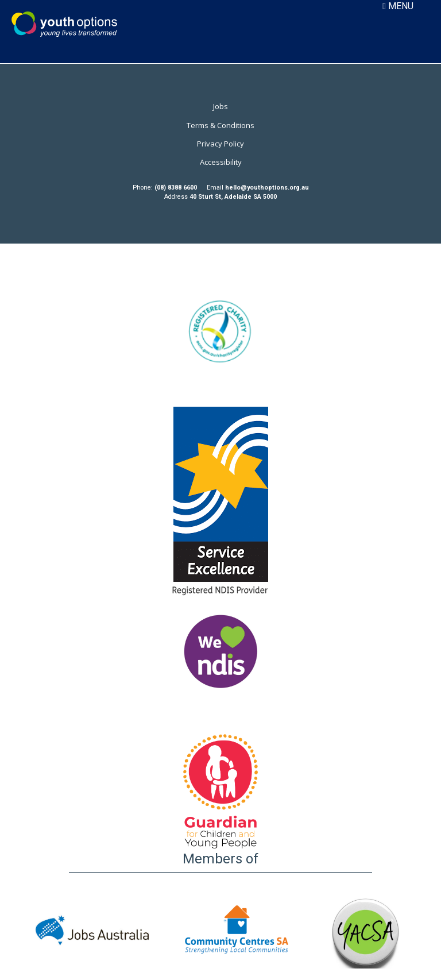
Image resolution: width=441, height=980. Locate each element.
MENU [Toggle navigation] (398, 6)
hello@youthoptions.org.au (267, 188)
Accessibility (221, 162)
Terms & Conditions (220, 125)
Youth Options (64, 24)
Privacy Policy (220, 144)
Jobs (220, 106)
